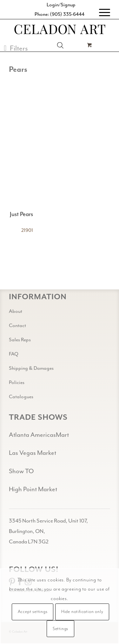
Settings (60, 629)
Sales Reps (20, 340)
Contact (17, 325)
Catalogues (21, 397)
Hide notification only (82, 612)
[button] (16, 48)
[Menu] (101, 13)
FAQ (14, 354)
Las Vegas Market (33, 453)
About (16, 311)
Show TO (21, 471)
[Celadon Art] (60, 30)
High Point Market (33, 489)
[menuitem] (101, 13)
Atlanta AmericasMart (39, 435)
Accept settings (33, 612)
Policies (17, 382)
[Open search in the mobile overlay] (60, 45)
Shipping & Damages (31, 368)
